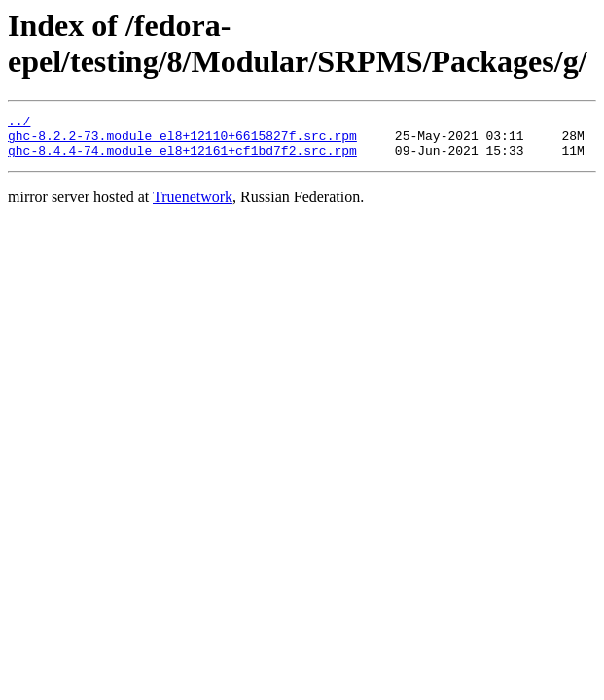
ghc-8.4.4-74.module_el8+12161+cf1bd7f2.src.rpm (182, 158)
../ (19, 123)
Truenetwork (193, 206)
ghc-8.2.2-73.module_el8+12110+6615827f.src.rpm (182, 141)
